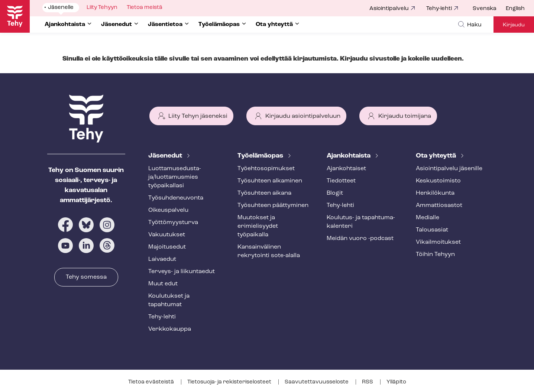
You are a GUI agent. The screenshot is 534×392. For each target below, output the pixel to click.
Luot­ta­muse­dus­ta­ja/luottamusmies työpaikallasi (175, 177)
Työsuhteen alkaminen (270, 181)
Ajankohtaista (349, 156)
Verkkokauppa (170, 329)
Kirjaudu (514, 25)
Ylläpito (396, 382)
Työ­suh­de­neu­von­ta (176, 198)
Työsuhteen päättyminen (273, 205)
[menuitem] (489, 9)
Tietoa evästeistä (152, 382)
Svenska (485, 9)
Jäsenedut (166, 156)
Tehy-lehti (439, 9)
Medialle (428, 218)
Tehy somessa (86, 277)
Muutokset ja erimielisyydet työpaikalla (258, 226)
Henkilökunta (435, 193)
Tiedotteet (341, 181)
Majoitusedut (167, 247)
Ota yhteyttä (437, 156)
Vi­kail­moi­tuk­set (438, 242)
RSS (368, 382)
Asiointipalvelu (389, 9)
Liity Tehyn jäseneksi (198, 116)
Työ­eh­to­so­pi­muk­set (266, 169)
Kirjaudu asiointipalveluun (303, 116)
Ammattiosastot (439, 205)
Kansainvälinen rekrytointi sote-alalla (269, 251)
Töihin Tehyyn (435, 255)
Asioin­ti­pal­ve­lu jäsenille (449, 169)
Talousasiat (432, 230)
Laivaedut (162, 259)
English (515, 9)
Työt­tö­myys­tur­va (173, 223)
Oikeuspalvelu (168, 210)
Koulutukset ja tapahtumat (169, 300)
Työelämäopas (261, 156)
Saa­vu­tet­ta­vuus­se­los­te (317, 382)
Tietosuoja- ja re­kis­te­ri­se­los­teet (230, 382)
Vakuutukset (167, 235)
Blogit (335, 193)
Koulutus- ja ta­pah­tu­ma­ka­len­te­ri (361, 222)
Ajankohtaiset (346, 169)
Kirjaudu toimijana (405, 116)
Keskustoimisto (438, 181)
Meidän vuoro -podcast (360, 239)
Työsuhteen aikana (264, 193)
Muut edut (163, 284)
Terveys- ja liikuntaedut (182, 272)
